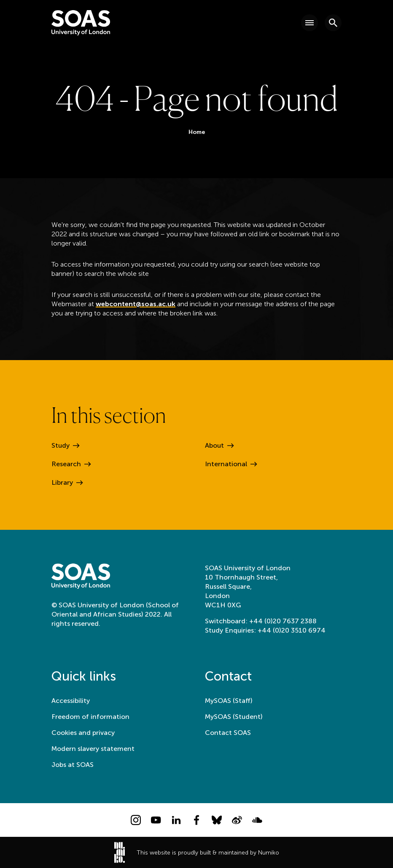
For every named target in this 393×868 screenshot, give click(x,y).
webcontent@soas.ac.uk (136, 304)
